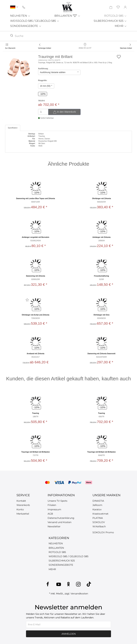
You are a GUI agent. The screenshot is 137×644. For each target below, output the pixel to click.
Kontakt (21, 501)
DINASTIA (98, 501)
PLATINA (98, 518)
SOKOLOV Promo (103, 532)
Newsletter (54, 526)
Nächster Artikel (126, 48)
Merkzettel (23, 514)
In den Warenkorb (65, 112)
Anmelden (69, 634)
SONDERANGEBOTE (26, 26)
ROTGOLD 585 (115, 16)
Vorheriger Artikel (45, 48)
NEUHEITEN (20, 16)
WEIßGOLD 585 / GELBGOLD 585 (68, 556)
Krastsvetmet (100, 514)
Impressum (54, 509)
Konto (20, 509)
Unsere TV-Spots (57, 501)
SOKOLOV (99, 522)
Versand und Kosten (59, 522)
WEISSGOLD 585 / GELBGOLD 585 (35, 21)
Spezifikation (13, 128)
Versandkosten (79, 594)
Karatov (97, 509)
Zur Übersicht (10, 48)
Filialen (52, 505)
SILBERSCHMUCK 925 (110, 21)
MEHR (121, 26)
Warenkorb (23, 505)
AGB (50, 514)
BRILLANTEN (67, 16)
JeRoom (97, 505)
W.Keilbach (99, 526)
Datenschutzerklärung (61, 518)
